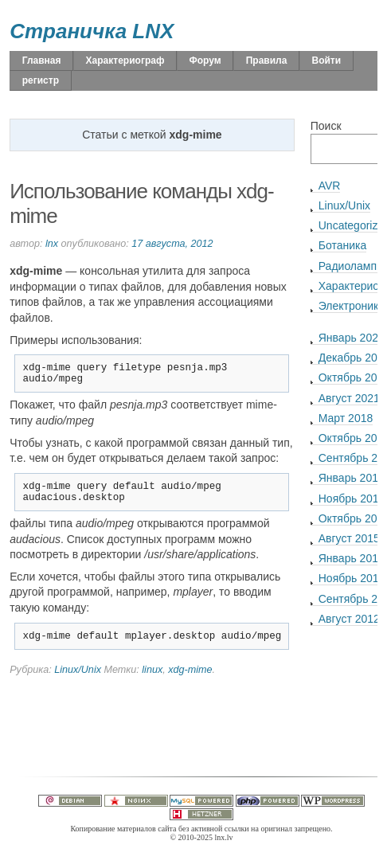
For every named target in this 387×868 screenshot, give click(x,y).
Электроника (352, 306)
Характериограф (125, 61)
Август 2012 (349, 619)
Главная (42, 61)
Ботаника (342, 245)
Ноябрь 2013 (352, 578)
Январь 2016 (352, 478)
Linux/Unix (78, 682)
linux (152, 682)
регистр (41, 80)
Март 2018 (346, 418)
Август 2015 (349, 538)
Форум (205, 61)
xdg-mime (190, 682)
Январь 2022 (352, 338)
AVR (330, 186)
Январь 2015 (352, 558)
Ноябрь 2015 (352, 499)
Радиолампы (352, 266)
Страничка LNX (92, 31)
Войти (327, 61)
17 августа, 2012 (172, 244)
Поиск (326, 126)
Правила (267, 61)
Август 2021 (349, 398)
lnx (52, 244)
